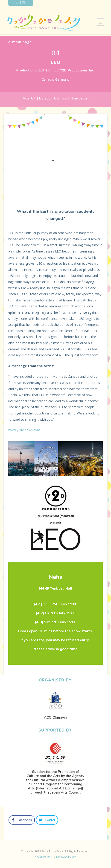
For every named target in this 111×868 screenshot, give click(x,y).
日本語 (21, 2)
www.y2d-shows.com (24, 430)
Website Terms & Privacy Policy (55, 857)
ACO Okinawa (56, 718)
